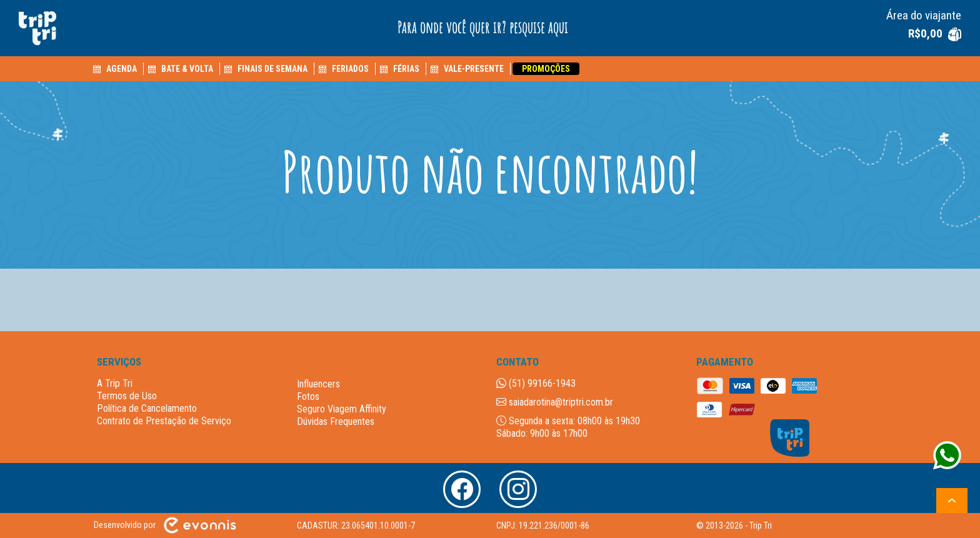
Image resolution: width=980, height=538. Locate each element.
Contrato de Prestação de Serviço (164, 421)
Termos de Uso (127, 396)
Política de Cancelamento (147, 408)
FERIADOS (350, 69)
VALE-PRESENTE (474, 69)
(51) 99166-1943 (536, 383)
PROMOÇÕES (546, 69)
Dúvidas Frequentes (336, 421)
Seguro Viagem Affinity (342, 409)
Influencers (318, 384)
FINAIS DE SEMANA (272, 69)
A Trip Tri (115, 383)
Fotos (308, 396)
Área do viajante (924, 15)
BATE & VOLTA (187, 69)
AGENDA (122, 69)
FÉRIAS (406, 69)
